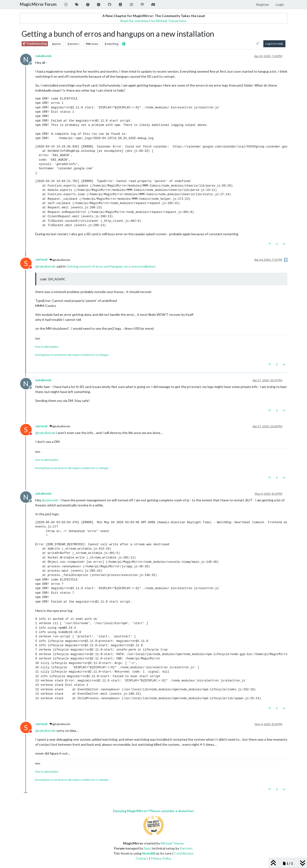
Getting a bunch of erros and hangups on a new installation (111, 266)
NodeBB (149, 853)
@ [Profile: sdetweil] (50, 500)
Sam (147, 848)
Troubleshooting (35, 44)
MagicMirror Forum (38, 4)
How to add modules (47, 347)
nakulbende (43, 56)
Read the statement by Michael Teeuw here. (153, 21)
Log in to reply (274, 44)
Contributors (184, 853)
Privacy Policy (161, 858)
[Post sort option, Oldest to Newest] (258, 44)
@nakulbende (60, 260)
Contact (142, 858)
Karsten (186, 848)
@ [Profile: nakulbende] (45, 266)
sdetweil (41, 260)
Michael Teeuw (172, 843)
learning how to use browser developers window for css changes (72, 355)
